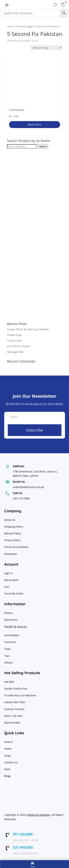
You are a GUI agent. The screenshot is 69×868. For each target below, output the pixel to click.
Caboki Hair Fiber (15, 702)
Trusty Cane (14, 340)
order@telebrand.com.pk (28, 487)
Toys (7, 656)
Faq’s (7, 769)
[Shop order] (46, 48)
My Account (11, 580)
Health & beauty (15, 627)
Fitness (9, 613)
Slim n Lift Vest (13, 716)
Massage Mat (15, 352)
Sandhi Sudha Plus (16, 689)
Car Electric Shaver (19, 346)
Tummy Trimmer (15, 709)
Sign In (8, 573)
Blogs (8, 776)
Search (43, 146)
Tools (7, 649)
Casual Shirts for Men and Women (28, 329)
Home (10, 26)
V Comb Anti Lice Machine (20, 695)
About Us (10, 520)
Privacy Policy (13, 540)
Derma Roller (12, 723)
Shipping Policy (14, 527)
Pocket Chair (15, 335)
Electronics (11, 620)
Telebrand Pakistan (38, 815)
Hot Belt (9, 682)
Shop (7, 756)
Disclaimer (11, 554)
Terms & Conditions (16, 547)
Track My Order (14, 593)
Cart (7, 587)
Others (8, 663)
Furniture (10, 642)
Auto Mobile (12, 635)
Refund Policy (13, 533)
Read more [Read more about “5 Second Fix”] (34, 124)
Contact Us (11, 762)
